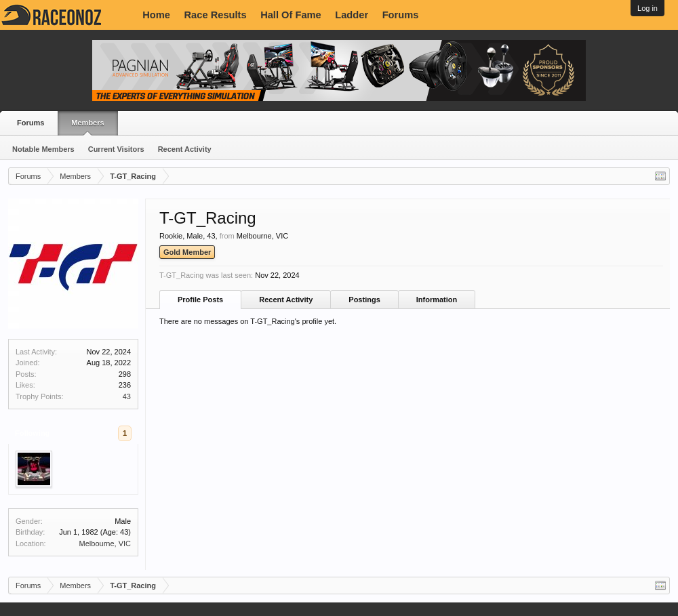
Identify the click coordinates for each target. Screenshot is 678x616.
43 (127, 396)
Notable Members (43, 149)
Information (437, 300)
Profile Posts (200, 300)
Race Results (216, 15)
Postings (364, 300)
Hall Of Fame (291, 15)
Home (156, 15)
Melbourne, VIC (105, 543)
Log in (647, 8)
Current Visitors (116, 149)
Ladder (352, 15)
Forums (401, 15)
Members (87, 123)
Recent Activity (185, 149)
